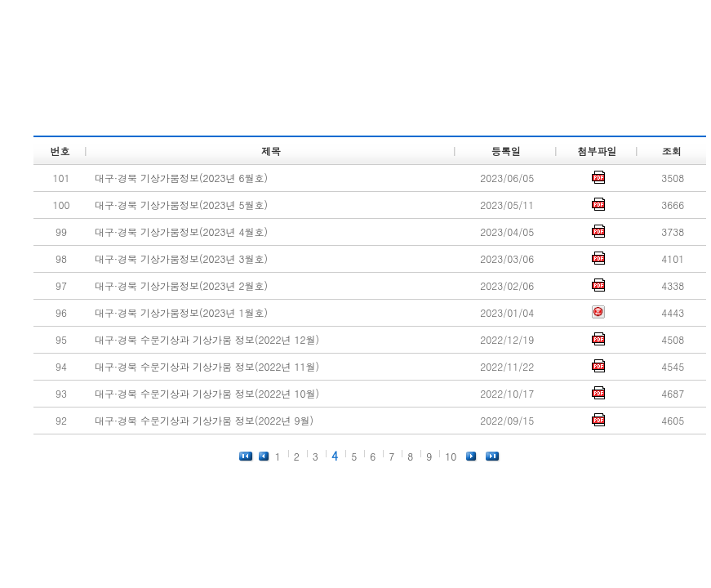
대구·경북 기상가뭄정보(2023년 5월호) (181, 205)
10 (451, 456)
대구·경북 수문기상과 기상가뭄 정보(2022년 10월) (207, 393)
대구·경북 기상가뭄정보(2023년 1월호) (181, 312)
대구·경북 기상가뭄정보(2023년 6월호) (181, 178)
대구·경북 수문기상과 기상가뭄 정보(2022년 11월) (207, 366)
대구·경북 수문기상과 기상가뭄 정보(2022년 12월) (207, 339)
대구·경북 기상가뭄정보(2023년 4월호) (181, 232)
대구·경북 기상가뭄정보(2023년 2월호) (181, 285)
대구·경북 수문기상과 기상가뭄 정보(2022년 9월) (204, 420)
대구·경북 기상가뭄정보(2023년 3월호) (181, 258)
